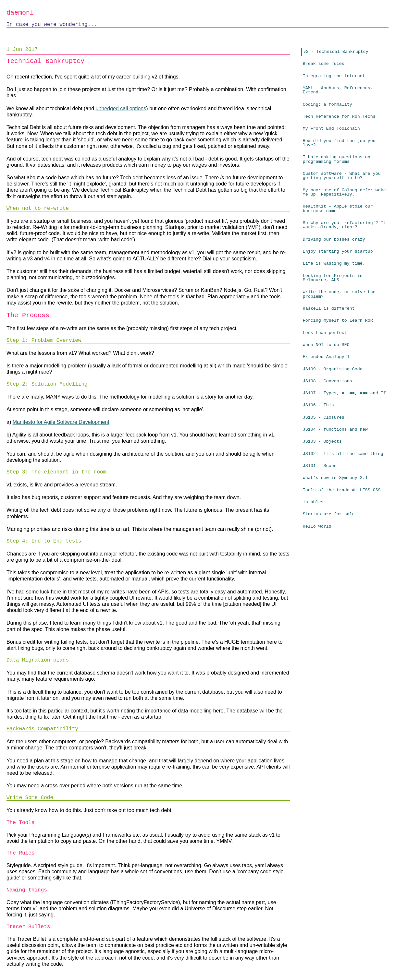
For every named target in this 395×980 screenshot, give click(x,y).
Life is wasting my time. (334, 263)
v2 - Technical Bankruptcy (336, 52)
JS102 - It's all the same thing (343, 454)
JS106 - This (318, 405)
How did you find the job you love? (339, 143)
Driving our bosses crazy (334, 239)
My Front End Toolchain (331, 129)
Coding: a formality (327, 105)
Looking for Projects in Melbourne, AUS (333, 278)
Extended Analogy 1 (326, 357)
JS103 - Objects (322, 442)
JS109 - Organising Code (333, 369)
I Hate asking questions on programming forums (337, 159)
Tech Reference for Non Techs (339, 117)
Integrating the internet (334, 76)
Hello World (317, 526)
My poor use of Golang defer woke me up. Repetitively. (344, 192)
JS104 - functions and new (335, 430)
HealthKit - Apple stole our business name (338, 209)
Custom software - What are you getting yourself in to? (342, 176)
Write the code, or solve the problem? (339, 294)
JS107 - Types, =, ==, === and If (344, 393)
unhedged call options (121, 108)
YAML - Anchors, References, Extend (338, 90)
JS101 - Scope (320, 466)
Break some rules (324, 64)
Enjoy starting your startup (338, 251)
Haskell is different (329, 309)
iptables (313, 502)
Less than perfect (325, 333)
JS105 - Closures (324, 418)
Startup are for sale (329, 514)
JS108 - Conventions (327, 381)
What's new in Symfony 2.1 (335, 478)
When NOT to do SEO (326, 345)
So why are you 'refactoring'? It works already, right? (344, 225)
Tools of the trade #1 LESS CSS (342, 490)
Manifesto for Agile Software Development (61, 422)
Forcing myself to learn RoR (338, 321)
